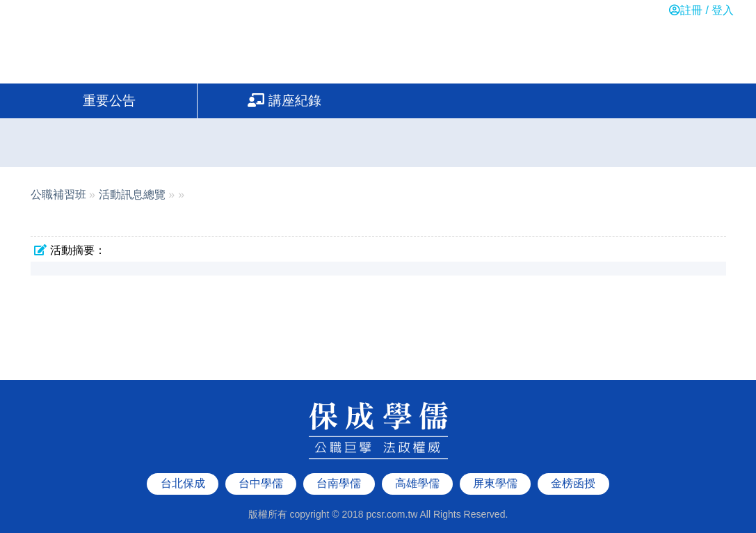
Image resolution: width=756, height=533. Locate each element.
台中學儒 (261, 471)
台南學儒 (339, 471)
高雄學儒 (417, 471)
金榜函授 (573, 471)
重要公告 (109, 101)
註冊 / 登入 (701, 10)
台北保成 (183, 471)
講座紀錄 (284, 101)
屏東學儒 (495, 471)
